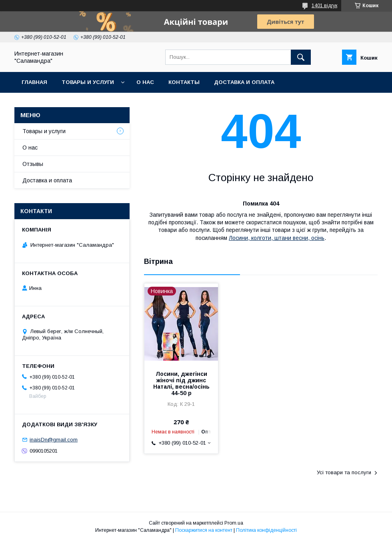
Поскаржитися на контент (204, 530)
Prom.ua (234, 523)
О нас (145, 82)
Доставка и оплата (244, 82)
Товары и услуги (88, 82)
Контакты (184, 82)
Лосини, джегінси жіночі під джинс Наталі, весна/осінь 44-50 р (181, 383)
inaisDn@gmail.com (54, 440)
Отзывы (33, 164)
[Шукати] (301, 57)
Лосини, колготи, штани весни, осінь (277, 238)
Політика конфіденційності (266, 530)
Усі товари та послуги (344, 472)
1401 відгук (324, 6)
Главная (34, 82)
